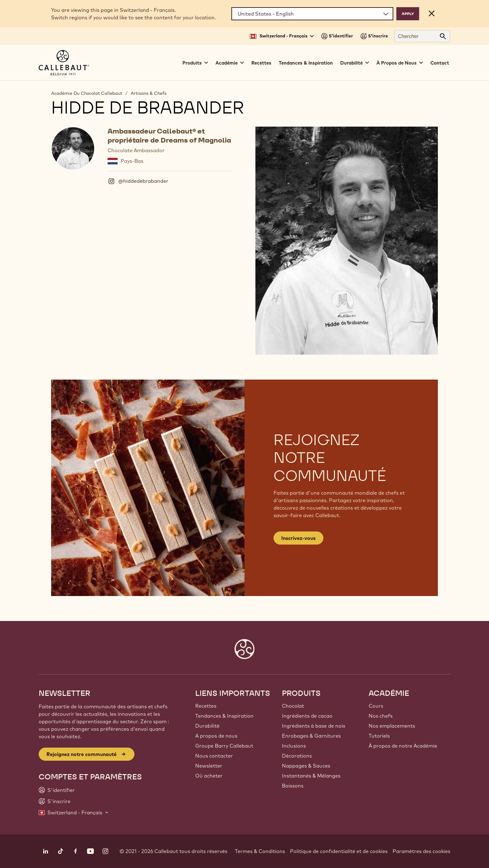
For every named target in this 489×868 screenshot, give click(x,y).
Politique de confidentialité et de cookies (339, 851)
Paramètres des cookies (421, 851)
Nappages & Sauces (306, 766)
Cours (376, 706)
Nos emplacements (392, 726)
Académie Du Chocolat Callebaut (87, 93)
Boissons (293, 786)
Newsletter (209, 766)
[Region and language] (312, 14)
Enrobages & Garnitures (311, 736)
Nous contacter (214, 756)
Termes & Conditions (260, 851)
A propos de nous (216, 736)
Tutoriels (379, 736)
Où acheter (209, 776)
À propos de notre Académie (403, 746)
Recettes (261, 63)
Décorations (297, 756)
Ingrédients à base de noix (314, 726)
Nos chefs (381, 716)
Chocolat (293, 706)
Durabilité (207, 726)
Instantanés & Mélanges (311, 776)
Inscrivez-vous (298, 538)
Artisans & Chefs (149, 93)
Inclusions (294, 746)
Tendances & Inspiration (306, 63)
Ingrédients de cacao (307, 716)
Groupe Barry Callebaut (224, 746)
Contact (440, 63)
